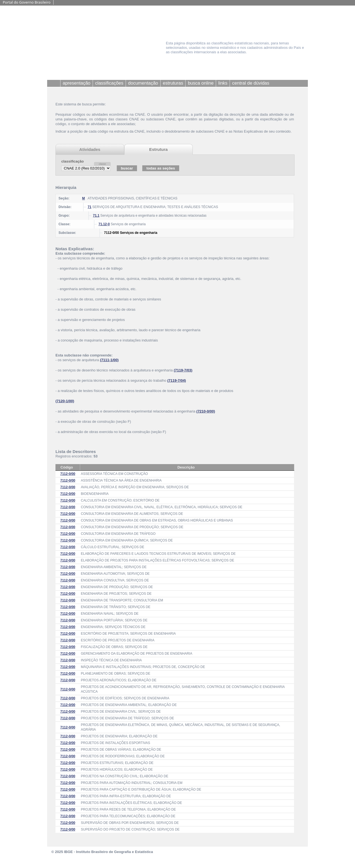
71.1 (96, 216)
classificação (73, 161)
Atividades (90, 149)
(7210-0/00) (206, 411)
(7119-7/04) (177, 380)
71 (89, 207)
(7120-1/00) (65, 401)
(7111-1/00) (109, 360)
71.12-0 (104, 224)
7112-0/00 (68, 474)
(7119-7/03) (183, 370)
